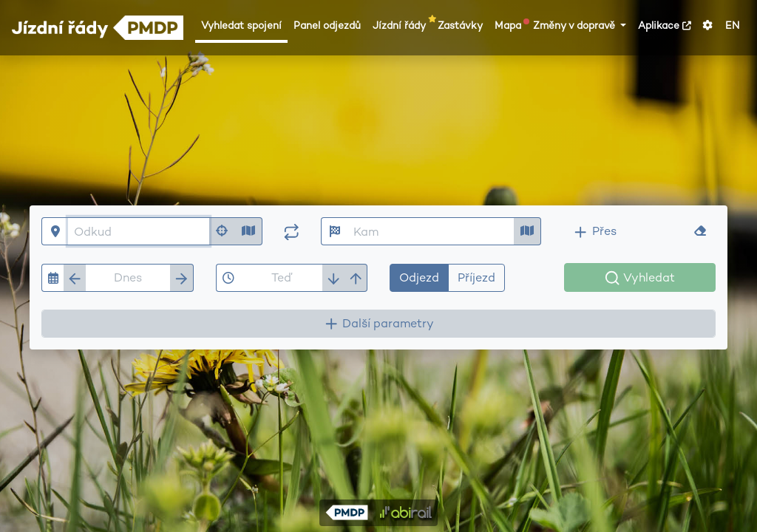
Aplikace (665, 25)
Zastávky (460, 25)
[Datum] (128, 278)
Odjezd (419, 277)
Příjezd (476, 277)
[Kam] (431, 231)
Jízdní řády (402, 25)
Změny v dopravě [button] (576, 25)
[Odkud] (139, 231)
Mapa (511, 25)
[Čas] (282, 278)
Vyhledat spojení (241, 25)
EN (732, 25)
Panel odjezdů (327, 25)
